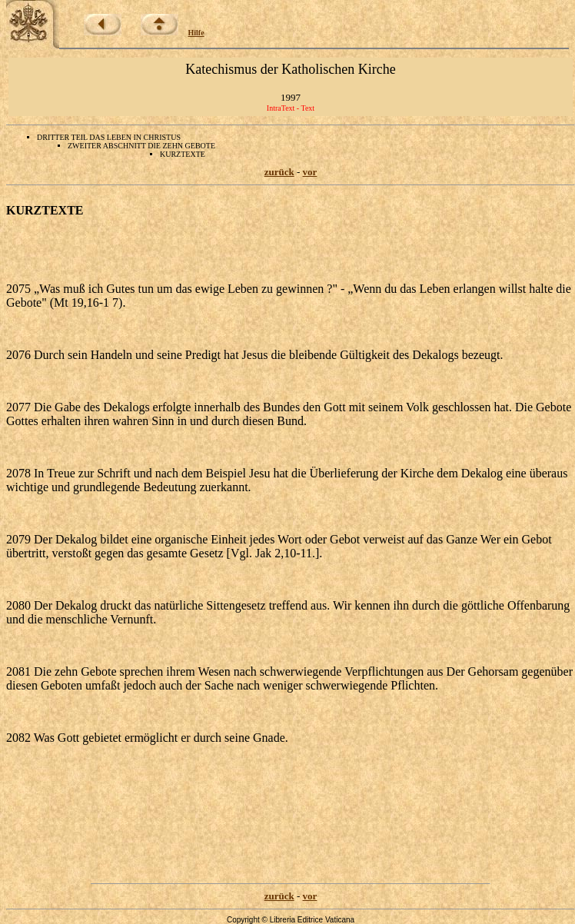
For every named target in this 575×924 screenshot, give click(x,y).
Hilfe (196, 33)
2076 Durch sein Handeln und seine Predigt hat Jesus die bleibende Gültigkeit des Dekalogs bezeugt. (255, 355)
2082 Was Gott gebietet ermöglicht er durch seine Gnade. (147, 738)
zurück (279, 172)
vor (310, 172)
